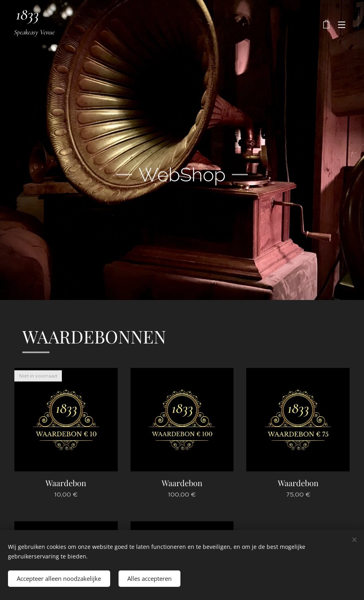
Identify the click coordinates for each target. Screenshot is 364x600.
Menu (342, 25)
